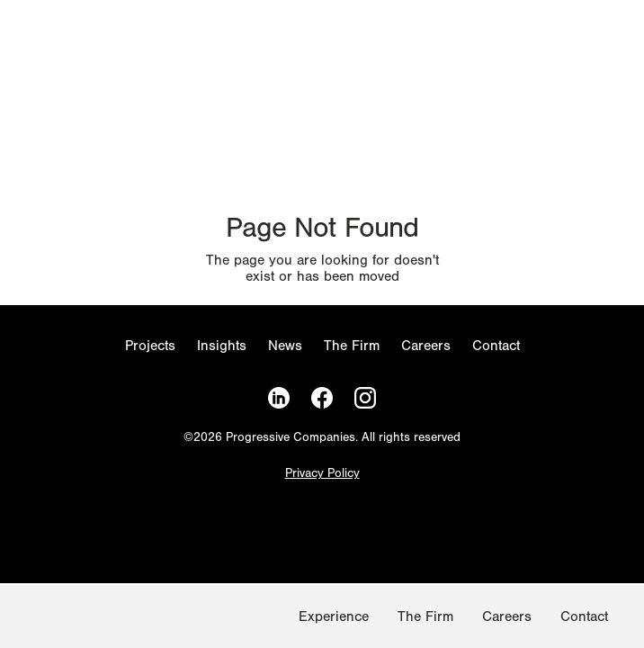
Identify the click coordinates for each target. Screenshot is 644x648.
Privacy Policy (322, 474)
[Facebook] (322, 398)
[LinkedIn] (279, 398)
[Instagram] (365, 398)
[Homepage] (36, 620)
